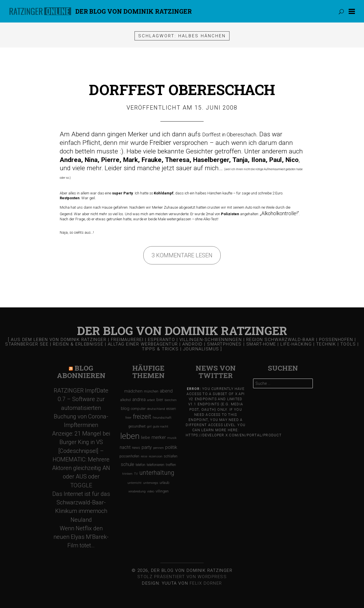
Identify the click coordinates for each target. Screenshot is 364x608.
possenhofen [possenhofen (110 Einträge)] (129, 456)
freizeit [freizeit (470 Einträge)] (142, 417)
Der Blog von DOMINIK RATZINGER (134, 11)
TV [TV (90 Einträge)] (136, 474)
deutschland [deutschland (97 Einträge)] (156, 409)
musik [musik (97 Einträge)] (172, 438)
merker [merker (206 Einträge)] (159, 437)
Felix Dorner (206, 583)
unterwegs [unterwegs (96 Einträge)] (151, 483)
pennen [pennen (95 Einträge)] (159, 448)
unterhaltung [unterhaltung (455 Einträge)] (157, 473)
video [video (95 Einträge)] (151, 491)
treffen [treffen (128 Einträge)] (171, 465)
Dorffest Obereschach (182, 90)
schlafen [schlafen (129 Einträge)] (171, 456)
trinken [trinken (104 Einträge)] (127, 474)
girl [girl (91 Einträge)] (149, 427)
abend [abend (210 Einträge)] (166, 391)
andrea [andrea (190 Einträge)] (139, 399)
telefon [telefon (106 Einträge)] (140, 465)
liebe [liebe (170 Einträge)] (146, 437)
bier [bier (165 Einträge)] (160, 400)
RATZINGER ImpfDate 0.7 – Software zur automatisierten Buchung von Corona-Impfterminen (81, 408)
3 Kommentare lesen (182, 255)
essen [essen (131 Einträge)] (171, 409)
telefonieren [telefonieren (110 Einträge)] (156, 465)
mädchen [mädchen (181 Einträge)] (133, 391)
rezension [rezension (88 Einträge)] (156, 456)
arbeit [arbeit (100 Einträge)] (151, 400)
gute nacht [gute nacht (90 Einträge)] (161, 427)
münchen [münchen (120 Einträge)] (151, 391)
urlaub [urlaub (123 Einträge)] (165, 483)
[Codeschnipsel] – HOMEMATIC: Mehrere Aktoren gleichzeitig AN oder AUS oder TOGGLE (81, 468)
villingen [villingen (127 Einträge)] (162, 491)
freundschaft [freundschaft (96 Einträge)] (162, 418)
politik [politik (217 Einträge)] (171, 447)
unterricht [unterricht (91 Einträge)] (135, 483)
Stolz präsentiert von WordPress (182, 577)
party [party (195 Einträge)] (147, 447)
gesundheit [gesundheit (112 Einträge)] (137, 426)
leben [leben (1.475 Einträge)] (130, 436)
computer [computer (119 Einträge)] (138, 409)
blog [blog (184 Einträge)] (125, 408)
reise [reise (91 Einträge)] (144, 456)
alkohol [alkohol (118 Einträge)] (126, 400)
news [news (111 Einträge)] (136, 448)
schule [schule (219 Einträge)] (128, 464)
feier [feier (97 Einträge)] (128, 418)
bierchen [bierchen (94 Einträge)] (171, 400)
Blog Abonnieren (81, 372)
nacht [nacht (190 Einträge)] (125, 447)
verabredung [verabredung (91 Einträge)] (137, 491)
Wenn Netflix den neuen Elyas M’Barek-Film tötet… (81, 537)
